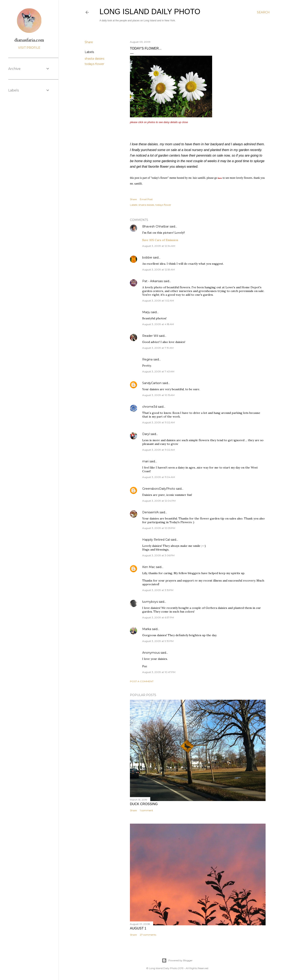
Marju (146, 312)
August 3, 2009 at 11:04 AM (159, 477)
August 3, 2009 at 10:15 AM (158, 395)
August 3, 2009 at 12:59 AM (158, 270)
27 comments (148, 935)
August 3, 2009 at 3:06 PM (158, 555)
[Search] (263, 12)
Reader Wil (150, 336)
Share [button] (89, 42)
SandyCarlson (152, 383)
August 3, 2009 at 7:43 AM (158, 371)
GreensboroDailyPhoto (159, 489)
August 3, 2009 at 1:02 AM (158, 301)
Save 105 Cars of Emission (160, 240)
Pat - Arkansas (153, 281)
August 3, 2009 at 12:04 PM (159, 501)
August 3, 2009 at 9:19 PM (158, 641)
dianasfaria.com (29, 40)
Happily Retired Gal (156, 540)
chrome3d (150, 407)
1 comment (146, 810)
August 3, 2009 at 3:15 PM (158, 590)
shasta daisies (94, 59)
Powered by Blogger (177, 960)
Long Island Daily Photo (150, 12)
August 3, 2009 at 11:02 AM (158, 422)
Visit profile (29, 48)
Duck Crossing (144, 804)
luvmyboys (150, 602)
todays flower (94, 64)
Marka (147, 629)
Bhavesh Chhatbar (156, 226)
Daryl (146, 434)
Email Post (146, 199)
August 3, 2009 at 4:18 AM (158, 324)
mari (145, 461)
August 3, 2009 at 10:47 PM (159, 672)
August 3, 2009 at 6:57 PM (158, 617)
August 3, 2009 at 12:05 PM (159, 528)
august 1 (138, 928)
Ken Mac (149, 567)
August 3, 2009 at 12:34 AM (159, 246)
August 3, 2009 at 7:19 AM (158, 348)
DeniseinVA (150, 512)
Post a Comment (142, 681)
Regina (147, 359)
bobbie (147, 257)
